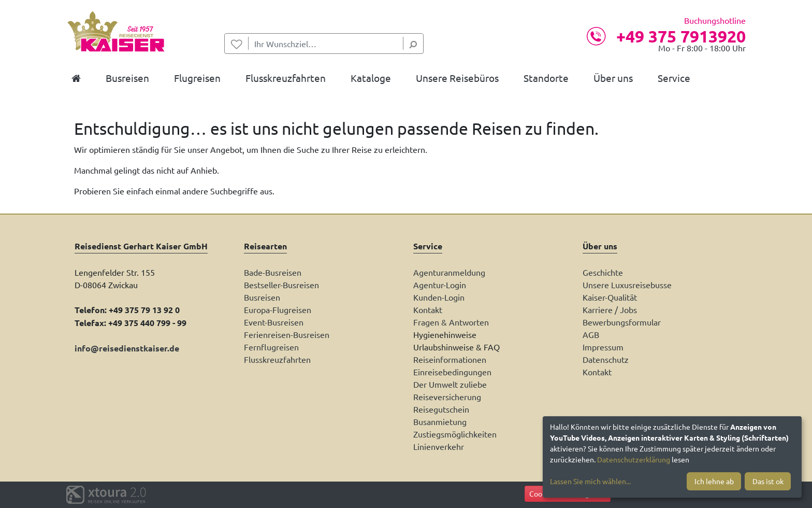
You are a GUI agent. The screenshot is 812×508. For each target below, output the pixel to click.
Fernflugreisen (271, 347)
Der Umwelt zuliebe (450, 384)
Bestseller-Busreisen (281, 285)
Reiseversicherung (447, 397)
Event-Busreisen (274, 322)
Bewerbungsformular (622, 322)
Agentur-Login (440, 285)
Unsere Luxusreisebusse (627, 285)
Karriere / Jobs (610, 309)
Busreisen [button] (127, 78)
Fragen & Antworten (451, 322)
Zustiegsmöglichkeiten (455, 434)
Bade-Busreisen (273, 272)
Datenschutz (606, 359)
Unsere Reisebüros (457, 78)
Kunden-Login (439, 297)
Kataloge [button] (371, 78)
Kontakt (428, 309)
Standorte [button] (546, 78)
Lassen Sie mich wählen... (590, 481)
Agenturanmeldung (449, 272)
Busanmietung (440, 421)
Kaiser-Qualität (610, 297)
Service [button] (674, 78)
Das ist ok (768, 481)
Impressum (603, 347)
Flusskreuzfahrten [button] (286, 78)
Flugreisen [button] (197, 78)
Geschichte (603, 272)
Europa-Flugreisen (278, 309)
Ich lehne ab (714, 481)
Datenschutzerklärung (634, 459)
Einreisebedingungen (452, 372)
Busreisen (262, 297)
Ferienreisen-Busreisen (287, 334)
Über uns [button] (613, 78)
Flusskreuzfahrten (277, 359)
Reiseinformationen (450, 359)
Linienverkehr (439, 446)
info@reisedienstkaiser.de (127, 348)
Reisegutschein (441, 409)
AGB (591, 334)
